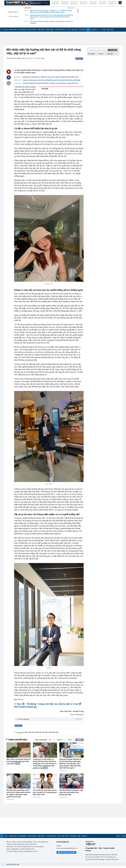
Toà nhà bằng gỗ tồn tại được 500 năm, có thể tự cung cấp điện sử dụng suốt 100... (52, 83)
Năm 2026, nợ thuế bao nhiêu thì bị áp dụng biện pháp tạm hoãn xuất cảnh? (18, 761)
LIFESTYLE (94, 30)
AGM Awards (110, 30)
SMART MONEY (50, 30)
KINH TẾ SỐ (74, 30)
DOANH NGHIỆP (32, 30)
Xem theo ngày (41, 740)
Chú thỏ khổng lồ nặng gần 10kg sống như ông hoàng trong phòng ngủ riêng (71, 792)
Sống (43, 58)
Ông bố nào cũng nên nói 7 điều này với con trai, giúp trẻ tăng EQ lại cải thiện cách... (52, 77)
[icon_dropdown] (120, 3)
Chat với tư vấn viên (66, 853)
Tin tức (101, 54)
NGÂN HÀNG (41, 30)
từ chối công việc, (29, 732)
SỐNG (88, 30)
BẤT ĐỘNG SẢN (22, 30)
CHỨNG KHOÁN (13, 30)
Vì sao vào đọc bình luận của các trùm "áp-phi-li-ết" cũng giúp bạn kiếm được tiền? (45, 792)
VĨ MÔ (69, 30)
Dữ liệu (104, 30)
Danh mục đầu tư (13, 16)
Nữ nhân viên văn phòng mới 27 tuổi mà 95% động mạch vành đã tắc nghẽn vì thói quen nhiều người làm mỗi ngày (18, 793)
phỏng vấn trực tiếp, (41, 732)
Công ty (92, 54)
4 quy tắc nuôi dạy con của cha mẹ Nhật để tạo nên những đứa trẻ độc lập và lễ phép (52, 80)
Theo (49, 719)
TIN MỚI (45, 89)
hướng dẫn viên (53, 732)
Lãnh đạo (110, 54)
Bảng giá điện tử (13, 12)
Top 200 (123, 836)
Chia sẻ (80, 59)
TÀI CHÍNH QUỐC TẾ (60, 30)
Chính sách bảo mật (13, 864)
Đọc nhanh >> (72, 8)
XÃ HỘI (6, 30)
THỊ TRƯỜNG (82, 30)
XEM (79, 740)
